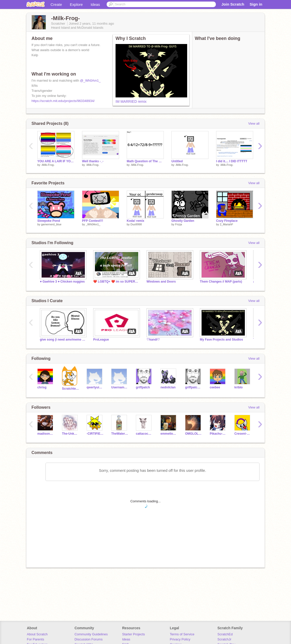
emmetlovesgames (169, 434)
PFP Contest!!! (93, 221)
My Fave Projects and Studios (221, 340)
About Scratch (37, 634)
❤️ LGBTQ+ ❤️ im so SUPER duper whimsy (116, 282)
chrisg (42, 387)
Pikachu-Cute (218, 434)
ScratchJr (224, 639)
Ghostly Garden (183, 221)
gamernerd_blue (51, 224)
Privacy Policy (180, 639)
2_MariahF (227, 224)
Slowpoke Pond (49, 221)
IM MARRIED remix (131, 101)
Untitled (177, 161)
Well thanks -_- (93, 161)
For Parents (36, 639)
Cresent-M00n (243, 434)
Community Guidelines (91, 634)
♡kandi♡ (153, 340)
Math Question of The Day (145, 161)
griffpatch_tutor (194, 387)
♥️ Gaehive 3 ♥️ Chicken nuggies (62, 282)
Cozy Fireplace (227, 221)
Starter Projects (134, 634)
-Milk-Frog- (48, 165)
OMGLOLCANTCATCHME (194, 434)
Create (56, 4)
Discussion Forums (88, 639)
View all (254, 123)
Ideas (95, 4)
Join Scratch (233, 4)
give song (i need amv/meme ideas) (63, 340)
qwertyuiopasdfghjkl (95, 387)
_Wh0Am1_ (93, 224)
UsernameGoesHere (120, 387)
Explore (76, 4)
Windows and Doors (161, 282)
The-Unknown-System (70, 434)
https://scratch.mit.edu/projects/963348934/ (63, 101)
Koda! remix (135, 221)
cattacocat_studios (144, 434)
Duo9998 (136, 224)
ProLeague (101, 340)
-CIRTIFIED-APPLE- (95, 434)
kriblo (239, 387)
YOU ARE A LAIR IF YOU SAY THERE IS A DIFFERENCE (56, 161)
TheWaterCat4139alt (120, 434)
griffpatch (143, 387)
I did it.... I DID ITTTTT (232, 161)
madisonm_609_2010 (46, 434)
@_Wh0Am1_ (90, 80)
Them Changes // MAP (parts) (221, 282)
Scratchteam (70, 389)
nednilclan (168, 387)
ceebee (215, 387)
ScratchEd (225, 634)
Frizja (179, 224)
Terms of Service (182, 634)
